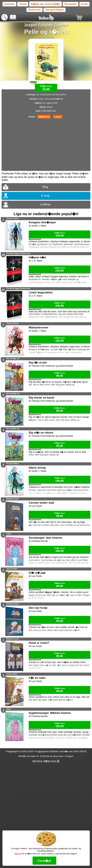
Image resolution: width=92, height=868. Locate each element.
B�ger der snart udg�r (45, 4)
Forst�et (44, 861)
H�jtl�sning (44, 117)
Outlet (23, 4)
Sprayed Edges (55, 10)
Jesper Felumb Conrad (46, 25)
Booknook (34, 10)
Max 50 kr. (38, 761)
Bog (45, 187)
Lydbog (45, 204)
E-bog (45, 195)
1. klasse (58, 117)
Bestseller (71, 4)
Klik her (18, 854)
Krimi (84, 4)
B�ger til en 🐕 (52, 761)
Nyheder (9, 4)
